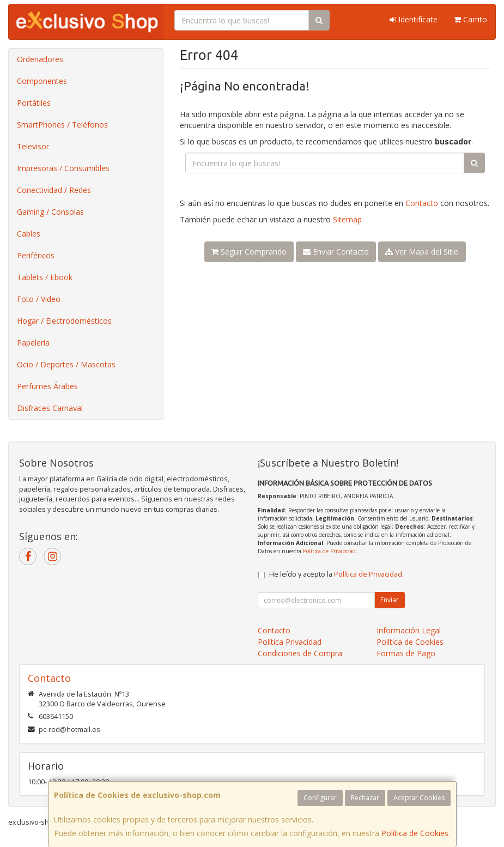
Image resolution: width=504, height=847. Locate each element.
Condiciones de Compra (300, 653)
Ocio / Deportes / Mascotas (66, 364)
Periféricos (36, 255)
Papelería (33, 343)
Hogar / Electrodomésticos (64, 321)
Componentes (42, 81)
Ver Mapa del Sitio (422, 252)
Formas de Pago (406, 653)
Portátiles (34, 103)
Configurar (320, 798)
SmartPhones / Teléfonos (62, 125)
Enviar (390, 600)
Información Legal (409, 630)
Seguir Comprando (249, 252)
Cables (29, 234)
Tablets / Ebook (45, 277)
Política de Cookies (415, 833)
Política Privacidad (290, 642)
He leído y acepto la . (336, 574)
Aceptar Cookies (419, 798)
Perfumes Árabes (47, 386)
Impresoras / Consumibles (63, 168)
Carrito (470, 19)
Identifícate (414, 19)
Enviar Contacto (336, 252)
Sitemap (347, 219)
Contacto (422, 203)
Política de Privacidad (329, 551)
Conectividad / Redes (54, 190)
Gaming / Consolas (50, 212)
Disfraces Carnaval (50, 408)
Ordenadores (40, 59)
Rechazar (365, 798)
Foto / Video (39, 299)
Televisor (33, 146)
